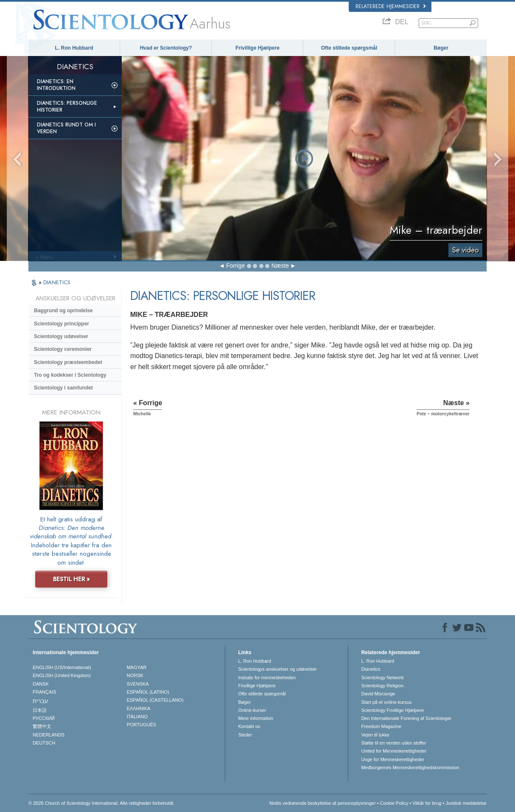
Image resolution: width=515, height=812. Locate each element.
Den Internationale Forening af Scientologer (406, 718)
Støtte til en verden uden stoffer (393, 743)
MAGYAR (137, 667)
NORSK (135, 675)
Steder (245, 735)
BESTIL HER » (71, 579)
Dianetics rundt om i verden (66, 128)
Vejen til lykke (375, 735)
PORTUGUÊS (141, 725)
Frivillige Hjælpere (257, 48)
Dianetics (371, 669)
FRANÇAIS (45, 692)
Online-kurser (252, 710)
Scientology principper (62, 324)
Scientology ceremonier (63, 349)
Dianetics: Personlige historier (67, 106)
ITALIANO (137, 717)
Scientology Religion (382, 686)
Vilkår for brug (427, 803)
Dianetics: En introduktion (56, 85)
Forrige (235, 266)
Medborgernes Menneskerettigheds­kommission (410, 767)
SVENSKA (138, 684)
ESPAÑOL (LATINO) (148, 692)
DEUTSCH (44, 743)
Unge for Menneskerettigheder (393, 759)
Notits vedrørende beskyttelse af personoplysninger (323, 803)
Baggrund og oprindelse (63, 311)
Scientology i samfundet (63, 388)
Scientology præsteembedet (68, 362)
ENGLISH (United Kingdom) (62, 675)
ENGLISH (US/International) (62, 667)
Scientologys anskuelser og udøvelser (277, 669)
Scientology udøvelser (61, 336)
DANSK (41, 684)
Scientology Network (382, 678)
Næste (280, 266)
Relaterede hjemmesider (391, 6)
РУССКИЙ (44, 718)
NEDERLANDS (49, 735)
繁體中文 (42, 726)
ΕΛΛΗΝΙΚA (139, 708)
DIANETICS (57, 282)
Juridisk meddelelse (466, 803)
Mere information (256, 718)
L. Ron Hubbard (74, 48)
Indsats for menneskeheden (267, 678)
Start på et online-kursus (386, 702)
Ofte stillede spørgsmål (349, 48)
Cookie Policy (394, 803)
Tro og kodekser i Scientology (70, 375)
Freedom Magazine (381, 726)
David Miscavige (378, 694)
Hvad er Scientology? (166, 48)
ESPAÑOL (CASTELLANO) (155, 700)
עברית (41, 701)
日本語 (40, 710)
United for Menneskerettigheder (394, 751)
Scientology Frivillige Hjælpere (392, 710)
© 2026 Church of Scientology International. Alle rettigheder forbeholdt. (101, 803)
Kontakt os (249, 726)
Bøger (441, 48)
